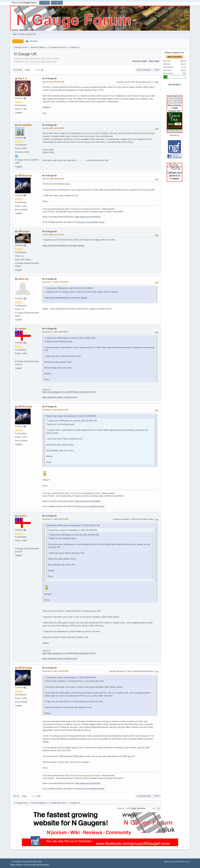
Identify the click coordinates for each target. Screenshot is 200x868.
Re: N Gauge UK (50, 79)
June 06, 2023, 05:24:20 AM (53, 82)
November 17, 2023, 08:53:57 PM (55, 410)
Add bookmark (144, 70)
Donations (175, 135)
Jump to (120, 808)
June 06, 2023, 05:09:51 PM (53, 179)
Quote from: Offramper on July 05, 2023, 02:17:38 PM (70, 288)
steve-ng (23, 279)
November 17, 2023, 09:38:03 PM (55, 671)
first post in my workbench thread (91, 222)
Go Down (18, 70)
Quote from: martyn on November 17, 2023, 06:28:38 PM (71, 416)
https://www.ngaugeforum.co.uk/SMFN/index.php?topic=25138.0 (69, 392)
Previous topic (140, 61)
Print (157, 70)
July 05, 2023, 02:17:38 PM (53, 235)
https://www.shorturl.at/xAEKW (88, 217)
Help (166, 862)
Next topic (154, 61)
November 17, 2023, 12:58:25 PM (55, 282)
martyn (22, 329)
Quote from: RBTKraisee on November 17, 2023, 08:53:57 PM (73, 525)
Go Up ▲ (186, 862)
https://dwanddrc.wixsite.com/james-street (60, 397)
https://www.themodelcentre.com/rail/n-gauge (64, 245)
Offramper (24, 231)
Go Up (16, 796)
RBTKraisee (25, 176)
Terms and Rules (175, 862)
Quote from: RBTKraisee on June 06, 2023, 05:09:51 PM (71, 338)
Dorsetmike (25, 125)
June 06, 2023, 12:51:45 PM (53, 128)
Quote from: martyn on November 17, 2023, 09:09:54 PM (71, 678)
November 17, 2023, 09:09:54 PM (55, 519)
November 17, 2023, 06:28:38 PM (55, 332)
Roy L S (22, 78)
